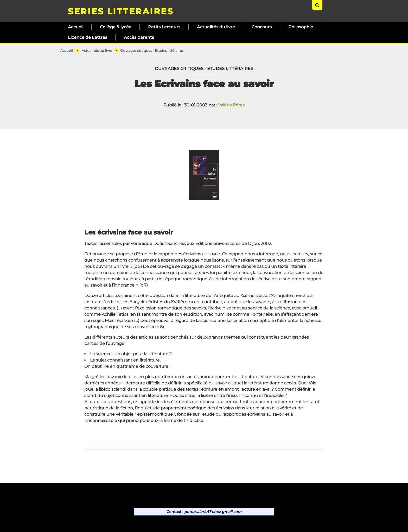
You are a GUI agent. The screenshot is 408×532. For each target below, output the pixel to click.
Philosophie (301, 27)
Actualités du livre (216, 27)
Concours (262, 27)
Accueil (76, 27)
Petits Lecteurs (164, 27)
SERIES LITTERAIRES (121, 11)
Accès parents (139, 37)
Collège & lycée (116, 27)
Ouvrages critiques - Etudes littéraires (152, 51)
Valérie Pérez (231, 105)
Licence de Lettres (88, 37)
